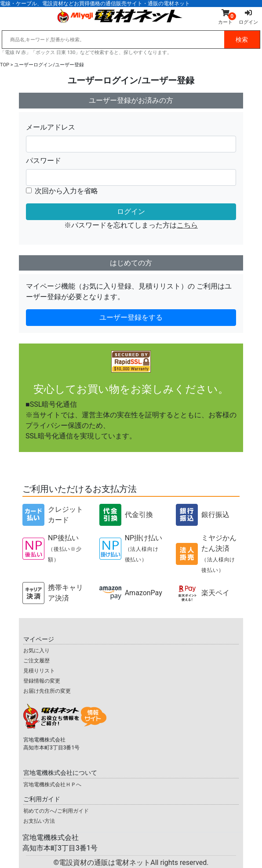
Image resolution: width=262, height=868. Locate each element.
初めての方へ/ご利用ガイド (56, 811)
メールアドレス (51, 127)
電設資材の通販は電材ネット (134, 863)
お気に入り (36, 651)
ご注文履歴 (36, 661)
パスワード (44, 161)
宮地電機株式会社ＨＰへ (52, 785)
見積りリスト (39, 671)
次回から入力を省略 (66, 191)
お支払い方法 (39, 821)
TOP (5, 65)
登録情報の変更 (42, 681)
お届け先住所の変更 (47, 691)
